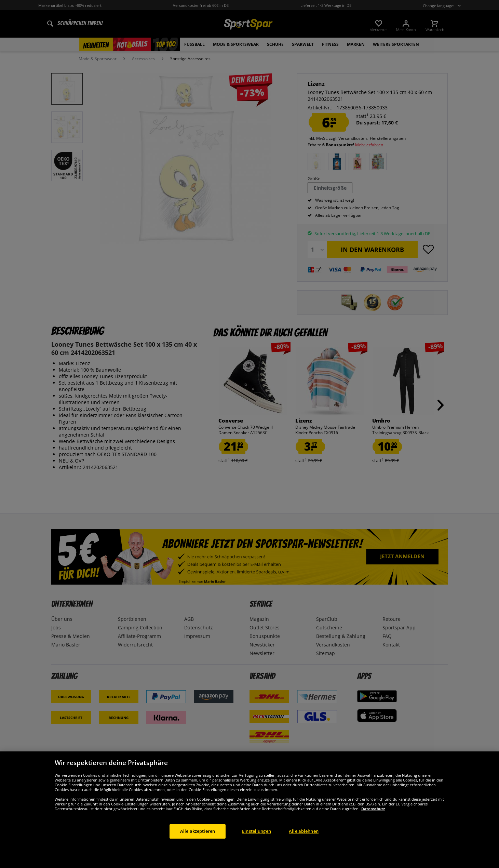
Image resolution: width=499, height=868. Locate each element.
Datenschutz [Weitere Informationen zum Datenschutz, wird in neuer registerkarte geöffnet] (373, 824)
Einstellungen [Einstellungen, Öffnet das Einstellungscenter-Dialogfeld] (257, 846)
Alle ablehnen (304, 846)
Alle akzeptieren (198, 846)
